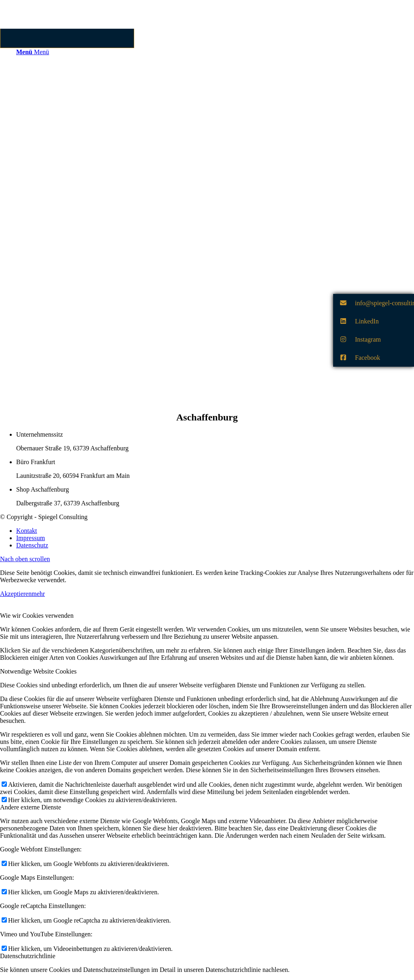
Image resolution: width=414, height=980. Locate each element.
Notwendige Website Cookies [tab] (38, 671)
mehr (38, 594)
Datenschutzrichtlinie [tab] (28, 956)
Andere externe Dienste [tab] (31, 807)
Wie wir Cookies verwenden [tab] (37, 616)
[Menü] (33, 52)
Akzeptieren (16, 594)
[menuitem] (215, 531)
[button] (374, 303)
